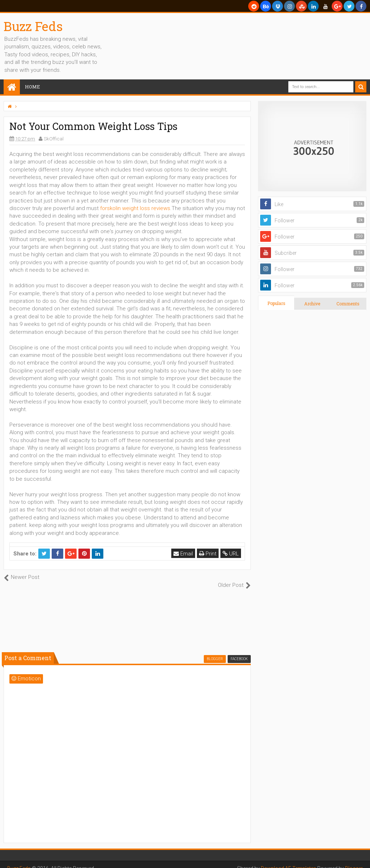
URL (231, 554)
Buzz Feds (33, 26)
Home (33, 87)
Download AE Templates (288, 861)
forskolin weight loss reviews (135, 208)
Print (208, 554)
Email (183, 554)
